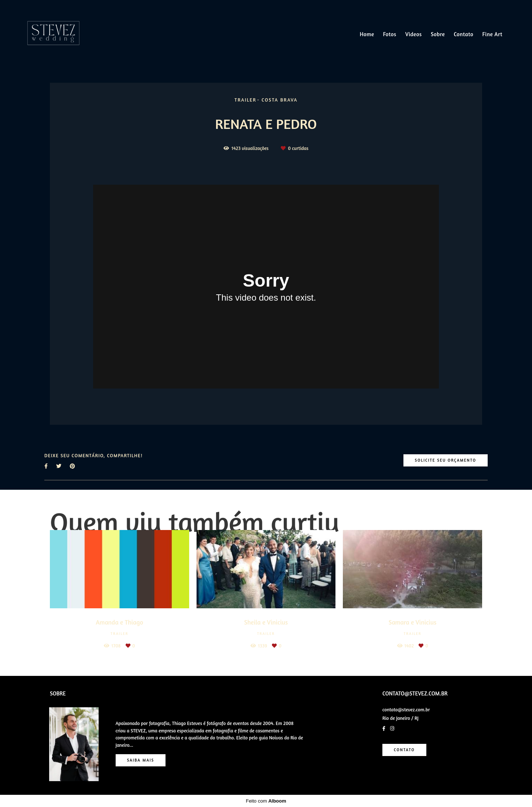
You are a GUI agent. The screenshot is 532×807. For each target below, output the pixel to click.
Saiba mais (141, 760)
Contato (463, 34)
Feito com (266, 801)
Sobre (438, 34)
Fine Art (493, 34)
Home (367, 34)
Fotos (390, 34)
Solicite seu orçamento (446, 460)
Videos (414, 34)
